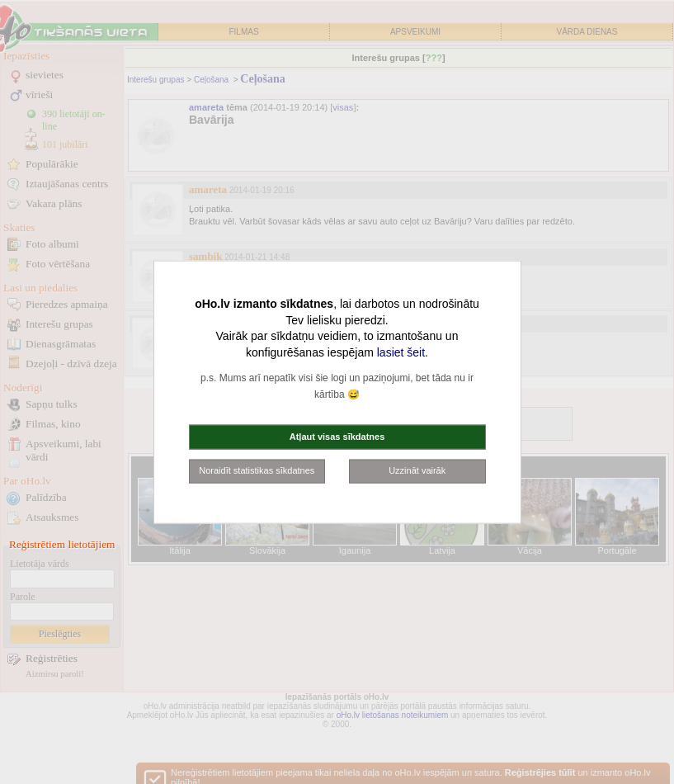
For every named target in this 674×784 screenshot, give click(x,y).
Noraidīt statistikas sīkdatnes (257, 470)
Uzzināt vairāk (417, 470)
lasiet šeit (401, 352)
